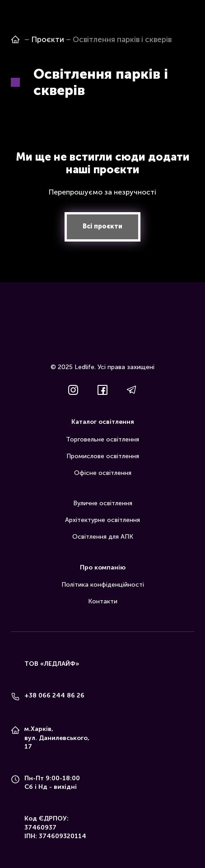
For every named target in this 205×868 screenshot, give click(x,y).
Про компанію (103, 567)
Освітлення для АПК (103, 537)
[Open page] (15, 39)
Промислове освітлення (103, 456)
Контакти (103, 601)
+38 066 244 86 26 (54, 695)
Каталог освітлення (103, 422)
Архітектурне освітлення (102, 520)
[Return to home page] (102, 334)
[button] (102, 227)
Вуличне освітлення (103, 503)
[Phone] (15, 697)
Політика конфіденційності (103, 585)
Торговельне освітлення (102, 439)
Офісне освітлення (103, 473)
